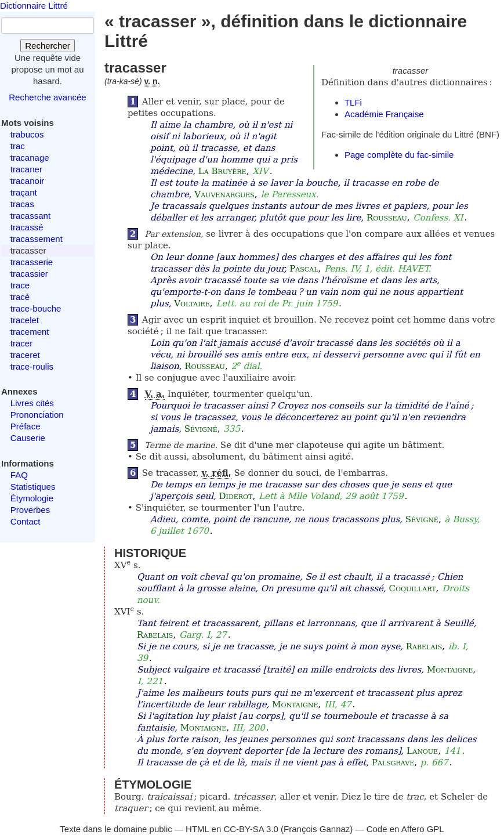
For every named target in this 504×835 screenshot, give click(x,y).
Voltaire (192, 303)
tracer (21, 343)
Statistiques (33, 487)
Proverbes (30, 510)
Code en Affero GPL (405, 829)
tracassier (29, 274)
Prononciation (37, 415)
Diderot (236, 496)
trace (20, 285)
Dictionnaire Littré (34, 6)
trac (18, 146)
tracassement (37, 239)
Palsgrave (393, 762)
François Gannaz (317, 829)
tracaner (26, 169)
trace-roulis (32, 366)
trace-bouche (36, 308)
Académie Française (384, 114)
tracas (22, 204)
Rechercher (48, 46)
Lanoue (422, 751)
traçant (24, 192)
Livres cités (32, 403)
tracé (20, 297)
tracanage (30, 158)
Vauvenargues (224, 194)
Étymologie (32, 498)
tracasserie (32, 262)
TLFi (353, 102)
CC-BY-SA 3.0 (251, 829)
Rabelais (155, 635)
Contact (26, 521)
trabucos (27, 134)
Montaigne (450, 670)
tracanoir (27, 181)
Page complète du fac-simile (399, 155)
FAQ (19, 475)
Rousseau (387, 218)
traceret (25, 355)
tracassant (30, 216)
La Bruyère (222, 171)
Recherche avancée (47, 97)
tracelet (25, 320)
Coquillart (412, 588)
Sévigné (201, 429)
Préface (26, 426)
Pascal (304, 269)
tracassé (27, 227)
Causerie (28, 438)
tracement (30, 332)
